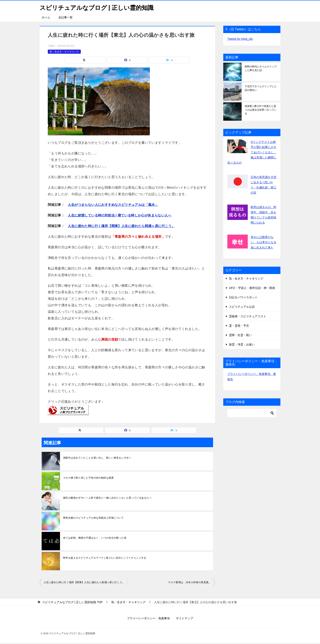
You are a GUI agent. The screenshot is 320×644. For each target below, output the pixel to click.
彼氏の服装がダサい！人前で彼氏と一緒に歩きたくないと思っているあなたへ (107, 498)
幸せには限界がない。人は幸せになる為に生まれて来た (263, 242)
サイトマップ (184, 618)
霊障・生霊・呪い (240, 335)
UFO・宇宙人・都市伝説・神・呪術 (252, 288)
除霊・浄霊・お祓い (242, 344)
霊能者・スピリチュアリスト (248, 316)
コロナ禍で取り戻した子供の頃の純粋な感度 (88, 478)
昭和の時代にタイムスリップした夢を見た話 (261, 68)
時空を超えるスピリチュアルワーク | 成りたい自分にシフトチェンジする (105, 558)
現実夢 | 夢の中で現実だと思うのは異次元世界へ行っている (261, 110)
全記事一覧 (66, 17)
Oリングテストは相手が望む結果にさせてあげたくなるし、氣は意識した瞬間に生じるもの (252, 152)
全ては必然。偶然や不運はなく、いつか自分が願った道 (95, 538)
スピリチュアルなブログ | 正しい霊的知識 (98, 7)
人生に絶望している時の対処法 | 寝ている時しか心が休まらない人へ (119, 215)
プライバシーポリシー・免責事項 (148, 618)
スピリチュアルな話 (242, 307)
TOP (72, 602)
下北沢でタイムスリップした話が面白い (261, 88)
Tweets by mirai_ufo (240, 39)
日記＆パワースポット (243, 297)
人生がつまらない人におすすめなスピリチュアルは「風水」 (113, 205)
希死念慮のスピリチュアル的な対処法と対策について (93, 518)
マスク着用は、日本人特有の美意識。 (189, 582)
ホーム (46, 17)
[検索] (252, 413)
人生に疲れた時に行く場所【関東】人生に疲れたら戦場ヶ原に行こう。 (121, 226)
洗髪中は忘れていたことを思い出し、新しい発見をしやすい (97, 458)
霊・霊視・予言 (239, 326)
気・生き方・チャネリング (64, 51)
